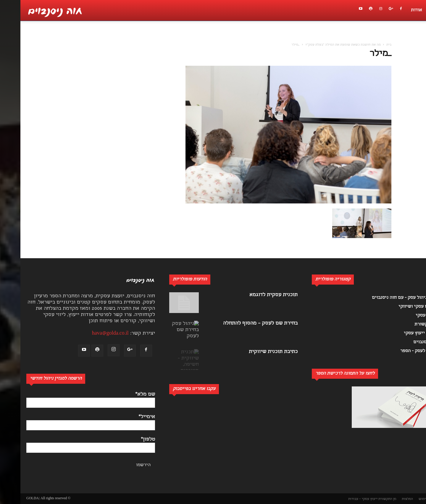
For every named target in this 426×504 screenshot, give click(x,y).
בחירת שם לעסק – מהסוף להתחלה (240, 324)
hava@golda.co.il (90, 334)
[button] (418, 37)
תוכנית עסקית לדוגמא (253, 295)
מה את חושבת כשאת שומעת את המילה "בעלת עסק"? (323, 45)
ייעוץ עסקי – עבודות (342, 499)
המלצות (387, 499)
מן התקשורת (367, 499)
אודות (396, 10)
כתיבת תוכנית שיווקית (253, 352)
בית (368, 45)
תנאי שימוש (407, 499)
